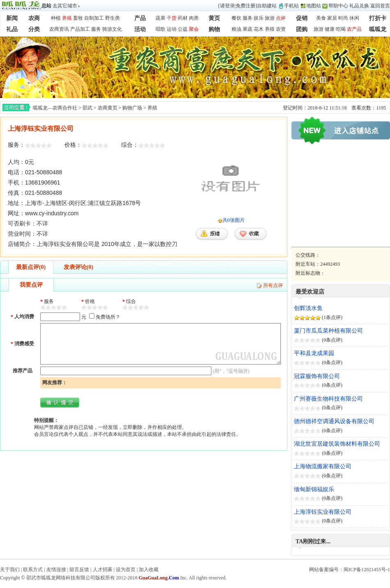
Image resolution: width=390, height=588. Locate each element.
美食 (321, 18)
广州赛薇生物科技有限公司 (328, 399)
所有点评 (273, 285)
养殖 (67, 18)
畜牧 (78, 18)
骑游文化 (112, 29)
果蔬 (248, 29)
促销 (302, 18)
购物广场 (132, 108)
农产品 (354, 29)
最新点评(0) (31, 267)
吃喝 (341, 29)
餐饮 (236, 18)
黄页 (214, 18)
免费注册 (245, 6)
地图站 (314, 6)
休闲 (354, 18)
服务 (248, 18)
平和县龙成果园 (314, 353)
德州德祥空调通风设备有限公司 (334, 421)
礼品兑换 (359, 6)
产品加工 (80, 29)
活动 (140, 29)
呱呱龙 (378, 29)
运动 (172, 29)
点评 (281, 18)
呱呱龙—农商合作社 (55, 108)
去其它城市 (65, 6)
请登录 (227, 6)
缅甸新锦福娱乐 (314, 489)
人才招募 (103, 570)
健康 (330, 29)
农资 (281, 29)
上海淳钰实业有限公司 (323, 512)
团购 (302, 29)
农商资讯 (59, 29)
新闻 (12, 18)
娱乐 (259, 18)
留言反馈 (79, 570)
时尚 (343, 18)
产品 (140, 18)
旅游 (270, 18)
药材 (183, 18)
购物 (214, 29)
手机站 (291, 6)
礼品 (12, 29)
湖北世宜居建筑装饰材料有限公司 (337, 444)
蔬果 (161, 18)
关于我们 (10, 570)
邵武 (87, 108)
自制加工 (94, 18)
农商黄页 (108, 108)
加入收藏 (149, 570)
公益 (183, 29)
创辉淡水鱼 (308, 308)
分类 (34, 29)
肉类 (194, 18)
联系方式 (33, 570)
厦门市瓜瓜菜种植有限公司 (328, 331)
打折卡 (378, 18)
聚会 (194, 29)
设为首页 (126, 570)
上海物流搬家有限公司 (323, 466)
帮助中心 (338, 6)
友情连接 (56, 570)
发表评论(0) (78, 267)
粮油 (236, 29)
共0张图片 (234, 220)
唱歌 (161, 29)
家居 (332, 18)
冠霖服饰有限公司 (317, 376)
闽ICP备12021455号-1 (367, 570)
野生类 (112, 18)
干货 (172, 18)
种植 (56, 18)
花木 (259, 29)
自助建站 (267, 6)
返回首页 (380, 6)
